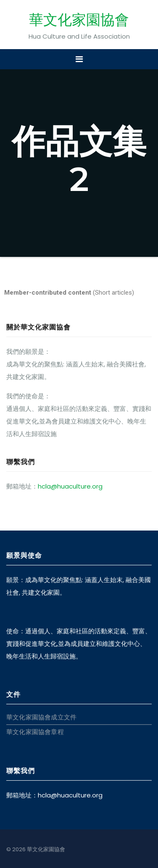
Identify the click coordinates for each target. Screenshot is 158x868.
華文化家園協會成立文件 (41, 717)
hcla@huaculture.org (70, 486)
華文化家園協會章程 (35, 732)
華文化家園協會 (79, 20)
